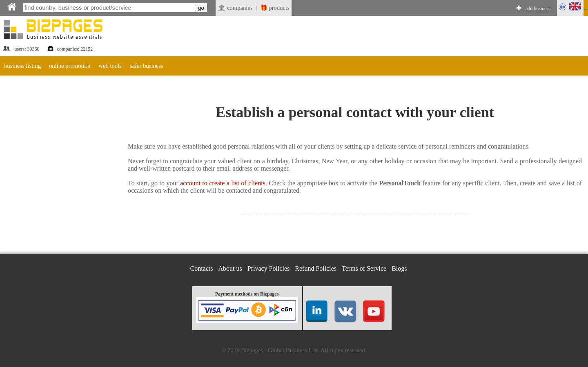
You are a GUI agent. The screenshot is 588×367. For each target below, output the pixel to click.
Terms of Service (364, 268)
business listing (22, 66)
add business (538, 9)
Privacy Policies (269, 268)
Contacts (202, 268)
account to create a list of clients (223, 183)
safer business (147, 66)
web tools (110, 66)
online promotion (70, 66)
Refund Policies (316, 268)
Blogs (399, 268)
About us (230, 268)
